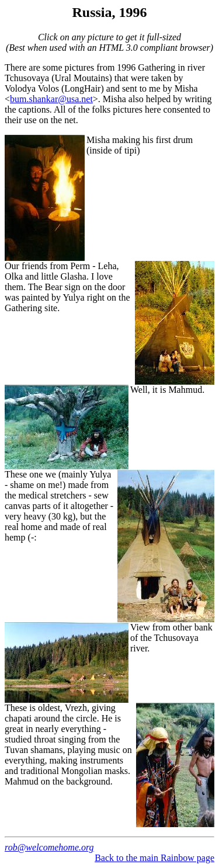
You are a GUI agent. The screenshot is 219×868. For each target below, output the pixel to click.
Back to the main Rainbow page (154, 858)
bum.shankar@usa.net (51, 99)
